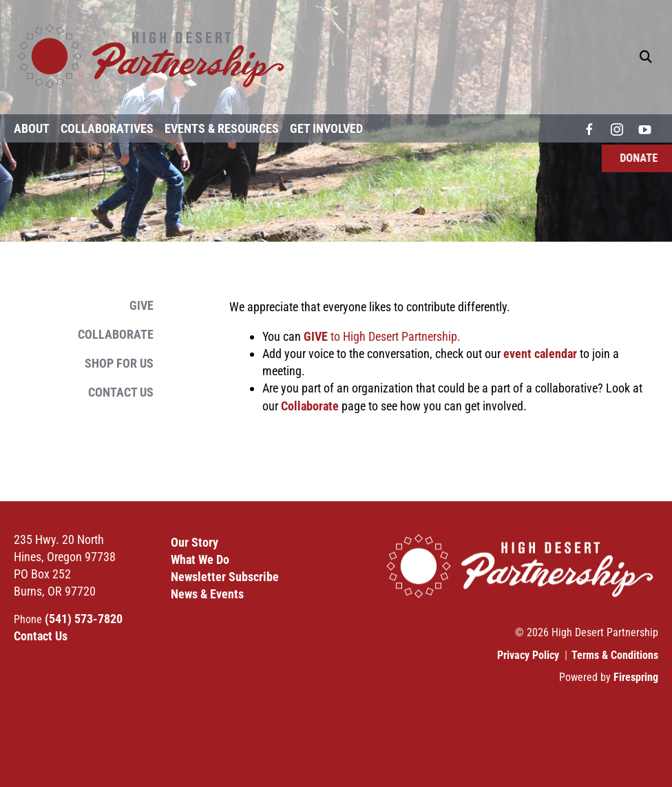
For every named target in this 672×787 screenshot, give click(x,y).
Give (141, 305)
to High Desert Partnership (380, 336)
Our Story (195, 542)
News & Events (207, 594)
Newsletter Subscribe (225, 577)
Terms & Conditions (615, 655)
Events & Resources (222, 128)
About (32, 128)
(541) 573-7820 (84, 619)
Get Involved (326, 128)
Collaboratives (107, 128)
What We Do (200, 559)
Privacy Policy (528, 655)
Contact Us (121, 392)
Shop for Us (119, 363)
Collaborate (116, 334)
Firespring (636, 677)
